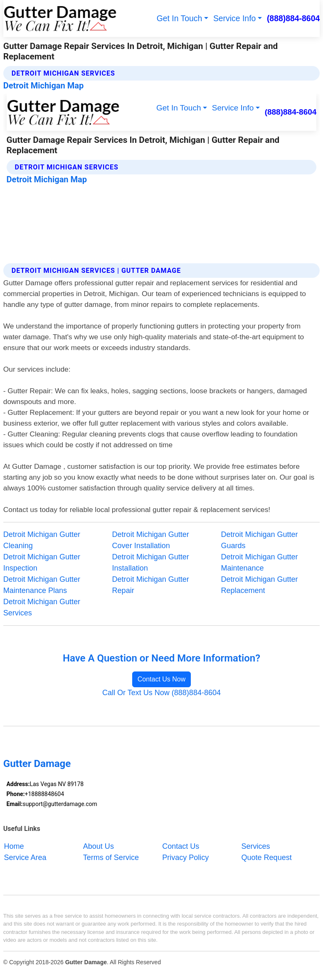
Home (14, 846)
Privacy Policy (185, 857)
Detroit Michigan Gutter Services (42, 607)
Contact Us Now (162, 679)
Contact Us (181, 846)
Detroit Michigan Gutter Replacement (259, 585)
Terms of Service (111, 857)
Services (256, 846)
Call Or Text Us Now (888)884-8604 (161, 693)
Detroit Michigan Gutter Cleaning (42, 540)
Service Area (25, 857)
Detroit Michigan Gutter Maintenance (259, 562)
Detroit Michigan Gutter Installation (151, 562)
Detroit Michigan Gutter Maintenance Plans (42, 585)
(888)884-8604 (293, 18)
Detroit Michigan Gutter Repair (151, 585)
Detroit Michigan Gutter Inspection (42, 562)
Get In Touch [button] (180, 18)
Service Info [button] (234, 18)
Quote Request (267, 857)
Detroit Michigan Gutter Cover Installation (151, 540)
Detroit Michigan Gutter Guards (259, 540)
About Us (99, 846)
